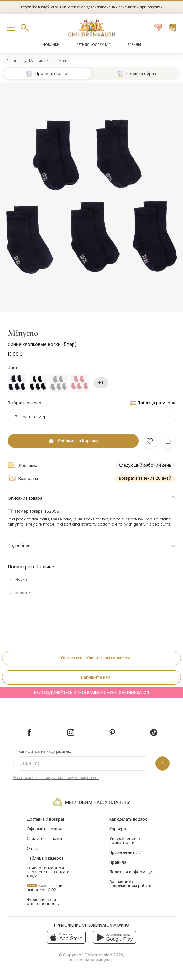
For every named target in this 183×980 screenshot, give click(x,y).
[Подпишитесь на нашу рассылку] (162, 763)
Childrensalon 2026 (104, 955)
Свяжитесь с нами (44, 839)
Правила (118, 862)
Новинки (51, 45)
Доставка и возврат (46, 819)
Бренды (134, 45)
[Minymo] (20, 593)
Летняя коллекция (93, 45)
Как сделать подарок (129, 819)
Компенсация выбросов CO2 (46, 888)
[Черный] (38, 383)
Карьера (118, 829)
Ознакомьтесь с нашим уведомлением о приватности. (56, 778)
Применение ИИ (126, 852)
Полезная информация (132, 872)
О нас (32, 848)
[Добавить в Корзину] (73, 441)
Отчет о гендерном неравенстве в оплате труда (48, 872)
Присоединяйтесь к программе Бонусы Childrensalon (91, 693)
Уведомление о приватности (125, 841)
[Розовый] (79, 383)
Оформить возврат (45, 829)
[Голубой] (17, 383)
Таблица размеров (45, 858)
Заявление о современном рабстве (132, 884)
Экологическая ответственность (43, 902)
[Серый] (59, 383)
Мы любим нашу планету (91, 802)
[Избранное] (158, 28)
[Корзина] (173, 28)
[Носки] (17, 579)
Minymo (23, 333)
